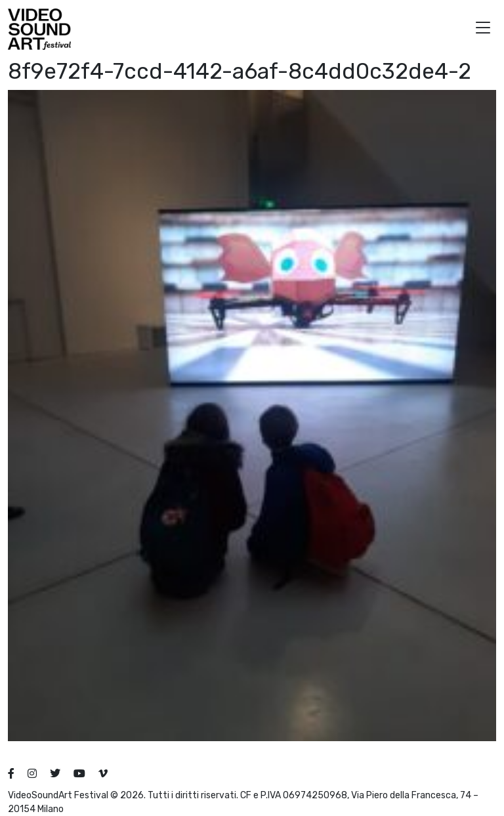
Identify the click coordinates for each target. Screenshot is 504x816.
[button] (483, 29)
